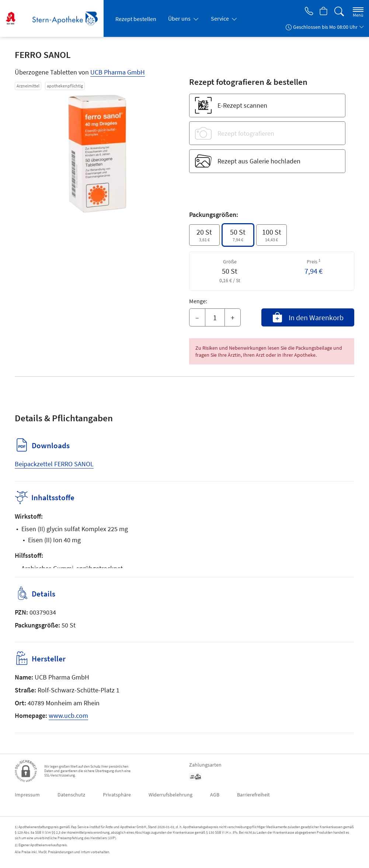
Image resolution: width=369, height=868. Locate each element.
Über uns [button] (180, 18)
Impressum (27, 795)
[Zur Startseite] (55, 18)
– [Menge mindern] (197, 317)
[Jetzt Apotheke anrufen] (307, 12)
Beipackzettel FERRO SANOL (54, 464)
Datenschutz (71, 795)
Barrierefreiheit (253, 795)
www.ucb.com (68, 715)
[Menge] (215, 318)
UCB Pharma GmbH (118, 72)
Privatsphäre (117, 795)
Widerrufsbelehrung (170, 795)
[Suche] (339, 12)
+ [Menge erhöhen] (233, 317)
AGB (215, 795)
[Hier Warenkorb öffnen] (323, 12)
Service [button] (220, 18)
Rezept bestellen (136, 19)
